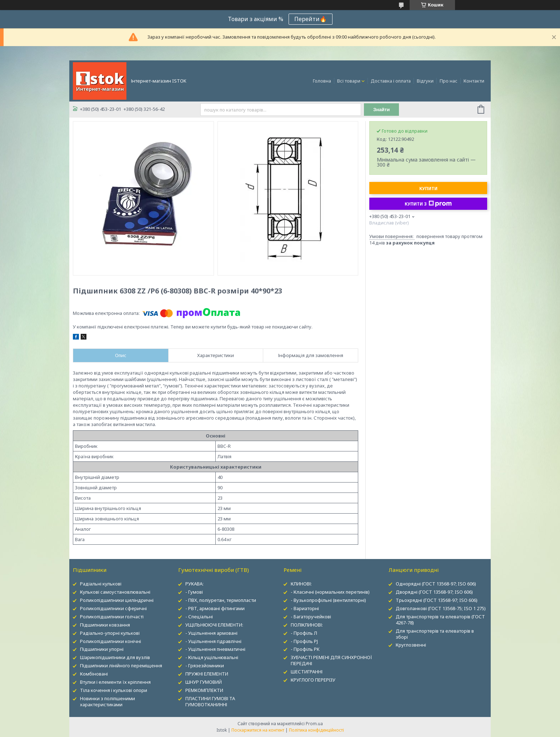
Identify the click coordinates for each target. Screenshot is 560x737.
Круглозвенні (411, 645)
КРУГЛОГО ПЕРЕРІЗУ (313, 680)
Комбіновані (94, 674)
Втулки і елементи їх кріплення (115, 682)
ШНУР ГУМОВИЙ (204, 682)
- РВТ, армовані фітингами (215, 608)
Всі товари (349, 81)
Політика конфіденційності (316, 730)
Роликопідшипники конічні (111, 641)
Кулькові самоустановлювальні (115, 592)
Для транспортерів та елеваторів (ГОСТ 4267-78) (440, 620)
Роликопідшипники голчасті (112, 617)
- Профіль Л (304, 633)
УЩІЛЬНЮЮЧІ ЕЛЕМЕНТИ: (214, 625)
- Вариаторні (305, 608)
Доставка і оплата (391, 81)
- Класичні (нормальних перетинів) (330, 592)
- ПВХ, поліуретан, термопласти (221, 600)
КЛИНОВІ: (301, 584)
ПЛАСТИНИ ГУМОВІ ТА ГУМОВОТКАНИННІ (210, 701)
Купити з (428, 204)
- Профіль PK (305, 649)
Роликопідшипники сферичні (113, 608)
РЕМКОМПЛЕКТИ (204, 690)
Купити (428, 189)
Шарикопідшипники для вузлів (115, 657)
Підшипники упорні (102, 649)
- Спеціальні (199, 617)
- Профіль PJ (304, 641)
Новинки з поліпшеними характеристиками (107, 701)
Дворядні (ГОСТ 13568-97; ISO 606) (434, 592)
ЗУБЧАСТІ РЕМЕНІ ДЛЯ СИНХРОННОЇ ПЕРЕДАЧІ (331, 660)
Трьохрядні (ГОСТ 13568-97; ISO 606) (437, 600)
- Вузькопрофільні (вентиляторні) (328, 600)
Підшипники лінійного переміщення (121, 666)
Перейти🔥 (311, 19)
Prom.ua (314, 724)
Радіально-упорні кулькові (110, 633)
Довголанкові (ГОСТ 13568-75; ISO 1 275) (441, 608)
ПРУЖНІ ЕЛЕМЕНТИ (207, 674)
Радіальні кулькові (101, 584)
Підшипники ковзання (105, 625)
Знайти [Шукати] (382, 110)
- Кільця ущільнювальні (212, 657)
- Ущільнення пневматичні (215, 649)
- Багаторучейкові (311, 617)
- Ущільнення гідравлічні (213, 641)
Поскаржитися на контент (258, 730)
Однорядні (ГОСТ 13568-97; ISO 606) (436, 584)
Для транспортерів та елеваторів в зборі (435, 634)
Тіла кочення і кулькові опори (114, 690)
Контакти (474, 81)
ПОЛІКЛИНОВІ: (307, 625)
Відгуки (425, 81)
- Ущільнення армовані (211, 633)
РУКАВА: (194, 584)
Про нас (449, 81)
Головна (322, 81)
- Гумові (194, 592)
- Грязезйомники (205, 666)
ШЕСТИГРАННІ (307, 672)
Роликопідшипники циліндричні (117, 600)
